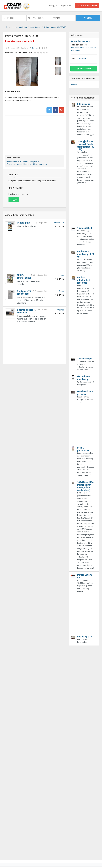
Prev (9, 72)
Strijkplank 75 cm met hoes (24, 292)
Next (45, 72)
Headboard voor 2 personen (86, 393)
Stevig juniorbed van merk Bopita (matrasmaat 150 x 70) (86, 145)
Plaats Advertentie (87, 6)
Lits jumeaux (84, 104)
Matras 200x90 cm (85, 576)
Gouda (61, 291)
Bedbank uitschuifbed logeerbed (84, 280)
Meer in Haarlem (14, 161)
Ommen (61, 310)
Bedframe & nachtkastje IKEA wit (86, 254)
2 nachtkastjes (85, 359)
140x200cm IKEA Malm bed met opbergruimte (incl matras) (85, 486)
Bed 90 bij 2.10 (84, 637)
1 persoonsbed (85, 228)
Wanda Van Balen (80, 41)
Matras (74, 85)
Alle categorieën (40, 164)
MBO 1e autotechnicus (24, 276)
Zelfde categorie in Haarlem (19, 164)
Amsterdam (59, 223)
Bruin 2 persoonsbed (84, 449)
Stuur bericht (84, 69)
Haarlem (35, 48)
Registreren (65, 6)
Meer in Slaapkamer (31, 161)
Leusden (61, 275)
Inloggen (53, 6)
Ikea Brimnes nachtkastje (84, 378)
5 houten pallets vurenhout (25, 311)
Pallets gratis (24, 223)
